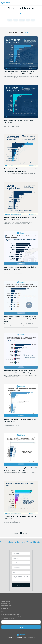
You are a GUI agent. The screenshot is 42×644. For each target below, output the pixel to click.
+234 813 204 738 (6, 603)
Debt (33, 20)
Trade (16, 20)
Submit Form (21, 585)
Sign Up (21, 627)
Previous (16, 533)
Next (26, 533)
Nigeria (10, 20)
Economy (22, 20)
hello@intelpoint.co (6, 606)
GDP (28, 20)
